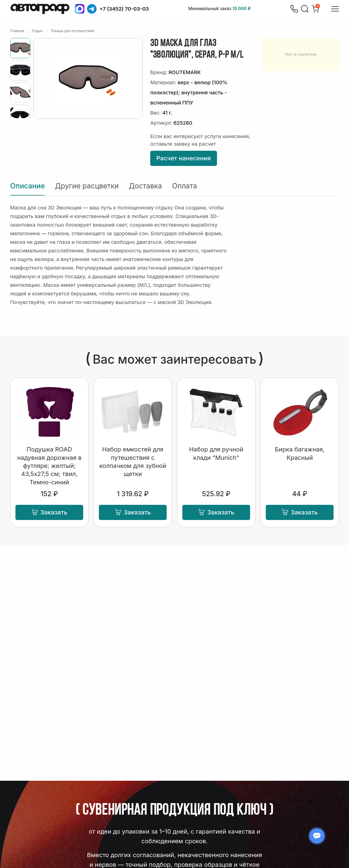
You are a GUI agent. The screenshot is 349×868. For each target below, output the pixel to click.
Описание (27, 186)
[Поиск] (305, 9)
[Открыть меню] (335, 9)
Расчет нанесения (183, 158)
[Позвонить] (294, 9)
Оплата (185, 186)
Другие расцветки (87, 186)
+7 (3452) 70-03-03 (124, 9)
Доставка (145, 186)
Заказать (49, 512)
